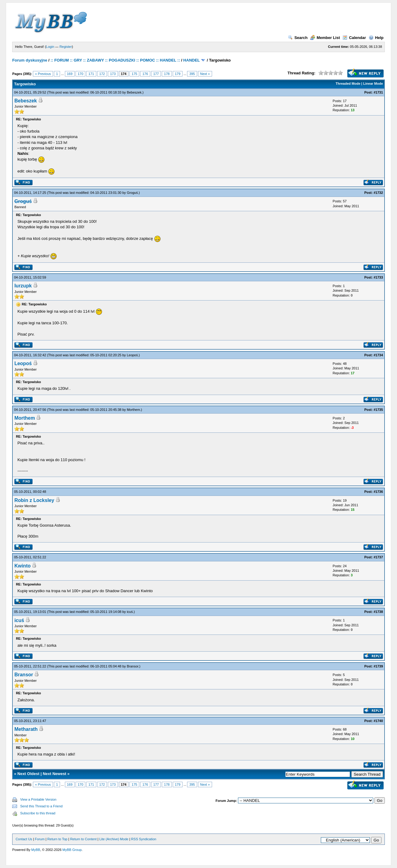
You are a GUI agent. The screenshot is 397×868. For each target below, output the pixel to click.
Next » (205, 74)
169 (70, 74)
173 (113, 74)
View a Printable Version (38, 799)
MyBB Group (72, 850)
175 (134, 74)
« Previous (43, 74)
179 (178, 74)
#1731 (378, 92)
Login (50, 47)
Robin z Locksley (34, 500)
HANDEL (192, 60)
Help (376, 38)
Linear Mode (373, 84)
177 (156, 74)
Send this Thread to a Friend (41, 806)
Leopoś (132, 355)
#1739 (378, 666)
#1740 (378, 721)
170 (80, 74)
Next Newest (54, 774)
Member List (325, 38)
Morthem (133, 410)
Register (66, 47)
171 (91, 74)
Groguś (132, 193)
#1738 (378, 612)
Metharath (26, 729)
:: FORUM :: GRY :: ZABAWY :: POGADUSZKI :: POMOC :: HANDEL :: (115, 60)
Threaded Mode (348, 84)
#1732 (378, 193)
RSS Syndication (144, 839)
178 (167, 74)
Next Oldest (28, 774)
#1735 (378, 410)
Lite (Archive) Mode (114, 839)
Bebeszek (134, 92)
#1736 (378, 492)
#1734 (378, 355)
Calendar (354, 38)
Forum (40, 839)
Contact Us (24, 839)
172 (102, 74)
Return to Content (83, 839)
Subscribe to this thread (38, 813)
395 (192, 74)
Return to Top (57, 839)
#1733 (378, 277)
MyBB (36, 850)
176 (145, 74)
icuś (130, 612)
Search (298, 38)
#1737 (378, 557)
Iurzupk (23, 286)
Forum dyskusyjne (30, 60)
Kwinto (22, 566)
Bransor (133, 666)
